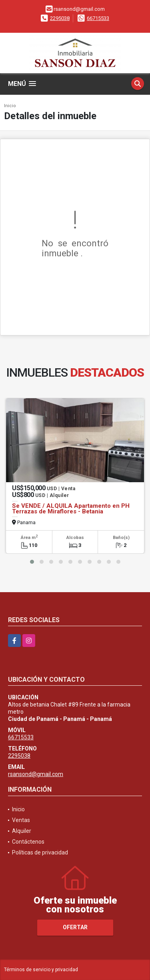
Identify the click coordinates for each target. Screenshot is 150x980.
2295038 (60, 18)
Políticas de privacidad (40, 852)
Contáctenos (28, 842)
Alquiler (22, 831)
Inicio (10, 106)
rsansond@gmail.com (36, 774)
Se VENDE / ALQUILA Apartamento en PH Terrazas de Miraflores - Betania (71, 509)
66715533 (98, 18)
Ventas (21, 820)
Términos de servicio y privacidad (41, 970)
